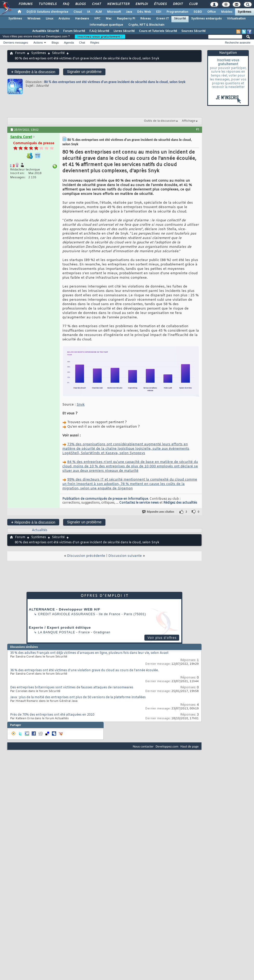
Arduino (64, 19)
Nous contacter (143, 746)
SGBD (198, 12)
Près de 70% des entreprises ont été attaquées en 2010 (52, 715)
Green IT (162, 19)
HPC (97, 19)
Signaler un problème (84, 72)
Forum (20, 53)
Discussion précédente (86, 556)
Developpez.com (167, 746)
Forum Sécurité (74, 31)
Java (129, 12)
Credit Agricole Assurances (67, 614)
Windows (34, 19)
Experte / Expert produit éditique (60, 628)
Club (193, 4)
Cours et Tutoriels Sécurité (158, 31)
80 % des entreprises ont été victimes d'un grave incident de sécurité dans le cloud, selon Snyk (115, 82)
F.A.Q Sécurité (99, 31)
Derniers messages (16, 43)
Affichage (189, 121)
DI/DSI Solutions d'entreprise (47, 12)
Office (212, 12)
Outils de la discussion (160, 121)
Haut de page (190, 746)
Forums (25, 4)
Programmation (177, 12)
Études (160, 4)
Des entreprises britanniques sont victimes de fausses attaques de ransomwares (72, 688)
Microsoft (114, 12)
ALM (99, 12)
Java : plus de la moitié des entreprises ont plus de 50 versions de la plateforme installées (78, 697)
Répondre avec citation (158, 512)
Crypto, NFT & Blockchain (146, 25)
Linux (49, 19)
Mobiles (227, 12)
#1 (198, 129)
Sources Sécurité (193, 31)
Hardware (82, 19)
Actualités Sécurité (46, 31)
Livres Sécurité (124, 31)
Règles (95, 43)
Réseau (146, 19)
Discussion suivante (125, 556)
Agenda (69, 43)
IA (89, 12)
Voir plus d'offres (162, 638)
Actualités (40, 530)
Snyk (81, 405)
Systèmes (245, 12)
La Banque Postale (56, 632)
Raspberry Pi (126, 19)
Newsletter (118, 4)
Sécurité (180, 19)
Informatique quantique (106, 25)
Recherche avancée (238, 43)
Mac (109, 19)
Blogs (80, 4)
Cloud (78, 12)
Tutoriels (47, 4)
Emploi (141, 4)
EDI (159, 12)
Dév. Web (144, 12)
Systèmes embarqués (206, 19)
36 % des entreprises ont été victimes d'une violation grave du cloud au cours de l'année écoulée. (84, 670)
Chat (96, 4)
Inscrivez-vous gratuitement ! (100, 37)
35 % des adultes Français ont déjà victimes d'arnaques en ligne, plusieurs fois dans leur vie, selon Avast (89, 653)
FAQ (66, 4)
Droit (178, 4)
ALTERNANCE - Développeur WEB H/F (65, 609)
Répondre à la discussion (33, 72)
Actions (38, 43)
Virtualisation (236, 19)
